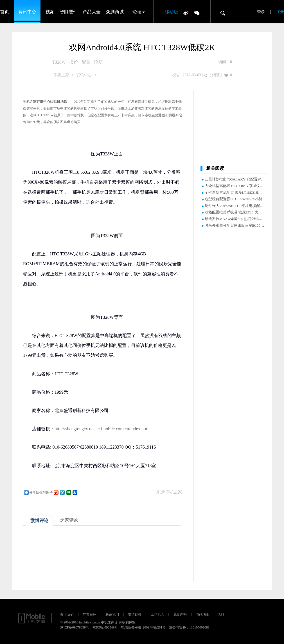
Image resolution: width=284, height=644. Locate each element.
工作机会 (157, 614)
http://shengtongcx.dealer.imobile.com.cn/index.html (102, 429)
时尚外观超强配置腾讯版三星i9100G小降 (238, 225)
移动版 (172, 12)
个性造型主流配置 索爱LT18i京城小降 (235, 192)
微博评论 (39, 521)
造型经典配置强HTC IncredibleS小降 (234, 199)
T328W (59, 62)
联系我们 (112, 614)
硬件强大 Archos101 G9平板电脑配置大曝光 (240, 206)
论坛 (137, 12)
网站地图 (202, 614)
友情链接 (135, 614)
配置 (86, 62)
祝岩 (176, 75)
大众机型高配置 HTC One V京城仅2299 (236, 186)
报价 (74, 62)
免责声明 (180, 614)
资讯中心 (27, 12)
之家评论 (69, 520)
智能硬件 (69, 12)
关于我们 (67, 614)
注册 (280, 12)
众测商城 (115, 12)
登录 (261, 12)
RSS (221, 614)
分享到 (215, 75)
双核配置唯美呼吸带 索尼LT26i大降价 (235, 212)
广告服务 (89, 614)
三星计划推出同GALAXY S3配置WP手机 (238, 179)
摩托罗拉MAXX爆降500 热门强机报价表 (237, 219)
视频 (50, 12)
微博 (186, 12)
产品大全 (92, 12)
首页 (4, 12)
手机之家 (61, 75)
